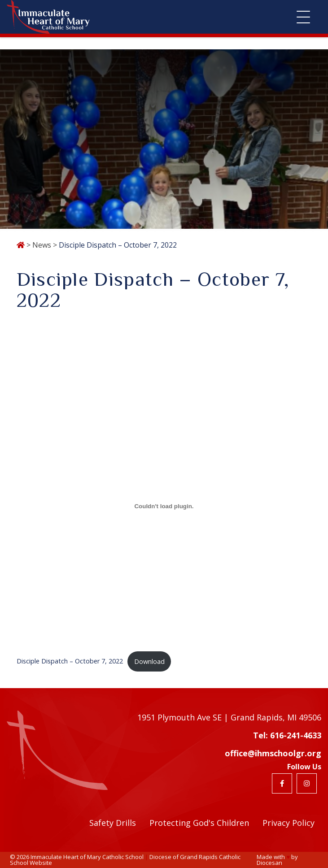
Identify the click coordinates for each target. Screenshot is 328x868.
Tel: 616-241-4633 (287, 735)
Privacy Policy (289, 823)
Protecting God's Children (199, 823)
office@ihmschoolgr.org (273, 753)
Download (149, 661)
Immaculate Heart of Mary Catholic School (87, 857)
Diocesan (269, 863)
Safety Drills (113, 823)
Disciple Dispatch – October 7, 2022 (70, 661)
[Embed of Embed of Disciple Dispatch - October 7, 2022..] (164, 506)
